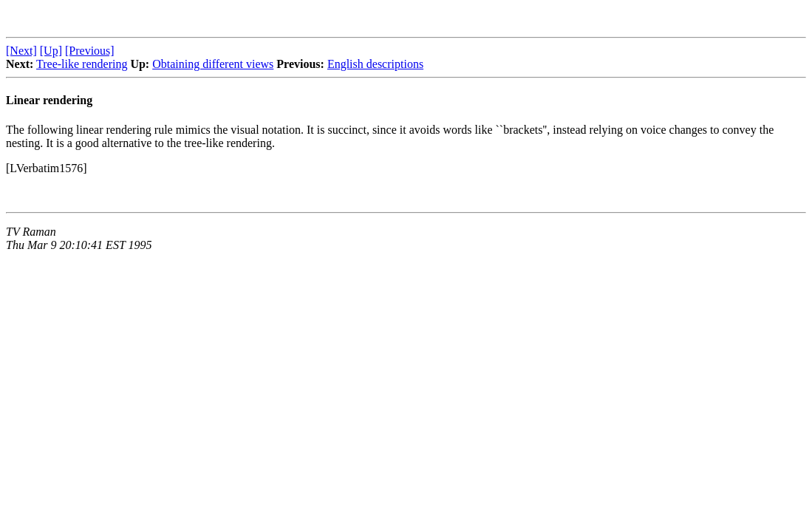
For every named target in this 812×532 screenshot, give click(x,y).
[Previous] (90, 51)
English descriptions (375, 64)
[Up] (51, 51)
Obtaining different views (213, 64)
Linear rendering (49, 100)
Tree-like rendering (82, 64)
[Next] (21, 51)
